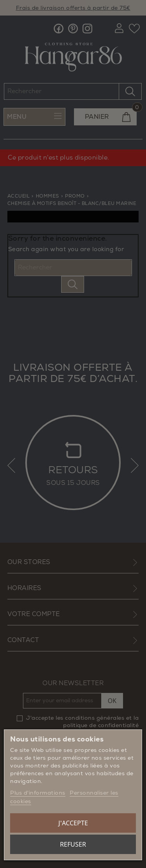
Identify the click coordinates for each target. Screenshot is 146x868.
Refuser (73, 844)
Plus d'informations (38, 793)
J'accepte (73, 823)
